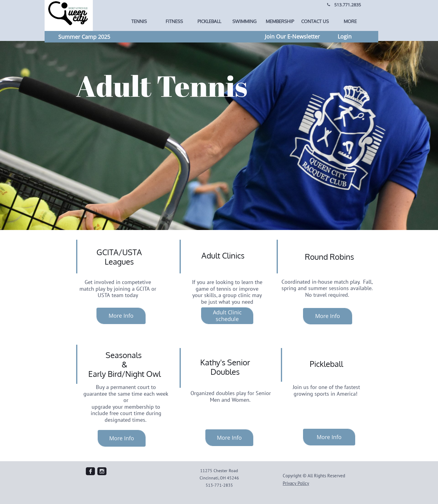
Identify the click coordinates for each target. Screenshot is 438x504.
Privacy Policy (296, 483)
